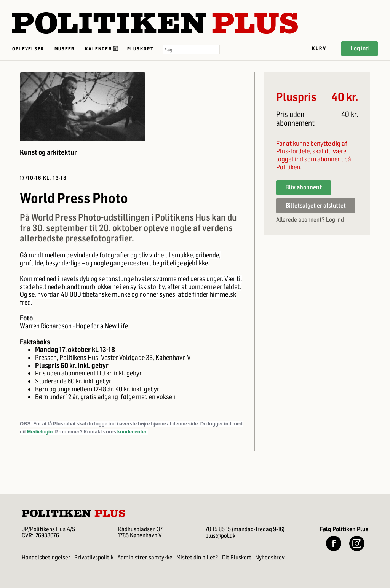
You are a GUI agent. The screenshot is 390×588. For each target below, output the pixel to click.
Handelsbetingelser (46, 557)
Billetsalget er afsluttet (316, 205)
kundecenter (132, 432)
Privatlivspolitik (94, 557)
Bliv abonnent (304, 187)
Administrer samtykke (145, 557)
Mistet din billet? (197, 557)
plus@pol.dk (220, 536)
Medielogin (40, 432)
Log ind (360, 48)
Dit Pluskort (237, 557)
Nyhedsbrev (270, 557)
